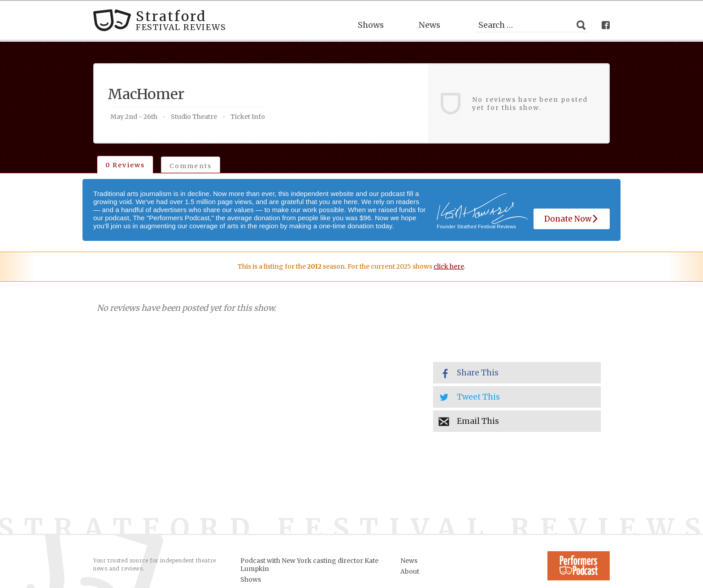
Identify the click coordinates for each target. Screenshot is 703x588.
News (430, 25)
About (410, 571)
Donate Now (572, 219)
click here (449, 266)
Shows (371, 25)
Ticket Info (248, 117)
